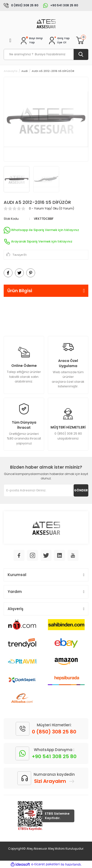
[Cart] (80, 40)
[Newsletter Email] (46, 490)
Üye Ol (62, 42)
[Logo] (46, 23)
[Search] (46, 54)
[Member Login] (63, 38)
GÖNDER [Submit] (81, 490)
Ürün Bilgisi (20, 291)
